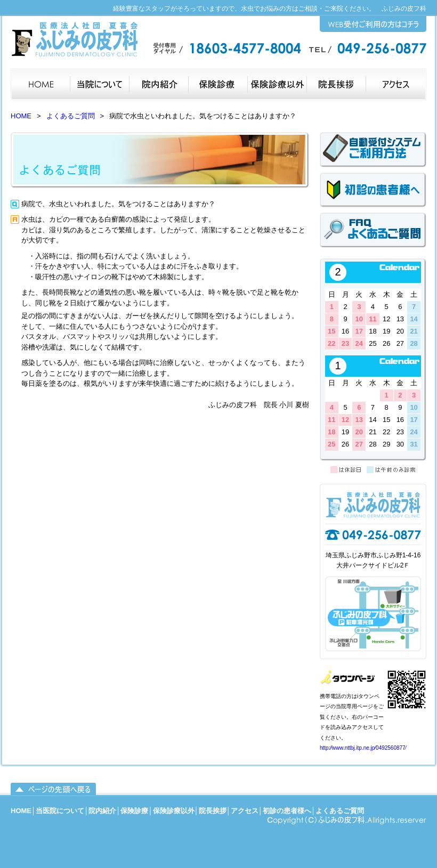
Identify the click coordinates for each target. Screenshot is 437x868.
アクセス (245, 811)
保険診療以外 (174, 811)
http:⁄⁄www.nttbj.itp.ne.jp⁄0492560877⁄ (363, 748)
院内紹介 (102, 811)
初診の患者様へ (287, 811)
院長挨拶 (213, 811)
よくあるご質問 (71, 116)
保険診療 (134, 811)
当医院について (60, 811)
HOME (21, 116)
